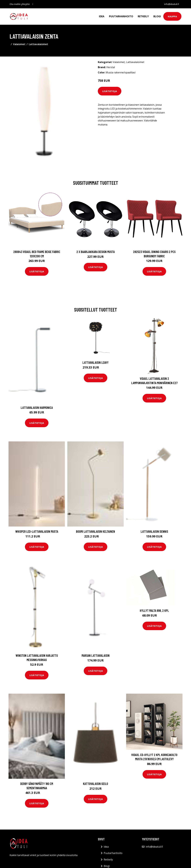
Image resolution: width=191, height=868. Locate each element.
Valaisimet (19, 44)
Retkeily (143, 16)
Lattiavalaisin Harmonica (37, 408)
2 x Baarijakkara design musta (96, 252)
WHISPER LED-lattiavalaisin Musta (37, 531)
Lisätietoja (110, 91)
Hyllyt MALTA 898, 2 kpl (154, 610)
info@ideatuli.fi (172, 4)
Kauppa (172, 16)
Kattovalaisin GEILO (95, 784)
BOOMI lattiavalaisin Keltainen (95, 531)
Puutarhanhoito (121, 16)
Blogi (157, 16)
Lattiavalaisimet (38, 44)
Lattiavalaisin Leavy (95, 362)
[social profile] (33, 4)
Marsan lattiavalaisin (96, 655)
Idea (102, 16)
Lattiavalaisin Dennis (154, 531)
